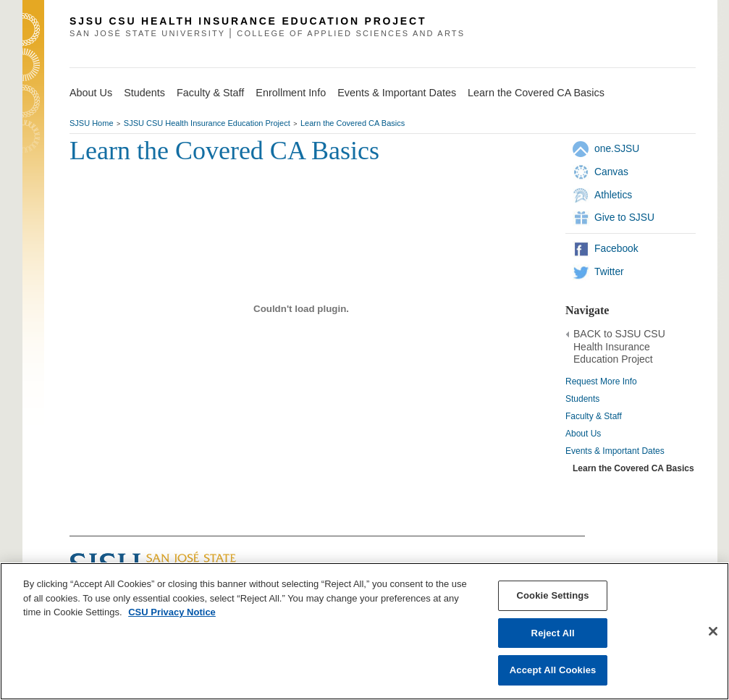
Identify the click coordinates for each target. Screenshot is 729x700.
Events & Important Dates (615, 451)
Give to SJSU (624, 217)
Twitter (609, 271)
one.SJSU (617, 148)
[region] (364, 631)
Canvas (611, 172)
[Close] (713, 631)
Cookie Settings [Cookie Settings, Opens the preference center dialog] (553, 595)
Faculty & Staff (594, 416)
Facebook (616, 248)
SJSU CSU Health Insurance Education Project (207, 123)
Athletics (613, 195)
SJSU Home (92, 123)
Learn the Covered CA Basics (353, 123)
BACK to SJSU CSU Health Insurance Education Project (619, 347)
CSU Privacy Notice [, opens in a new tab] (172, 612)
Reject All (553, 633)
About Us (583, 434)
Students (582, 399)
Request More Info (601, 381)
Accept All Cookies (553, 670)
